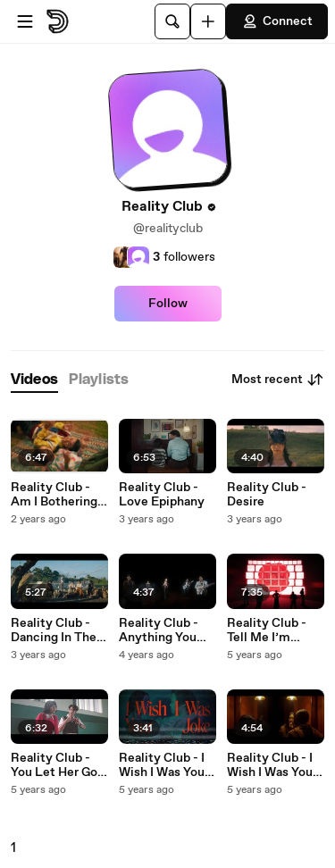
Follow (168, 304)
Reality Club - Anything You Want (159, 630)
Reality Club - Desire (267, 495)
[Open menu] (25, 21)
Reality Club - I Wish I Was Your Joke (164, 765)
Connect (277, 21)
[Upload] (208, 21)
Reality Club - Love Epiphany (162, 495)
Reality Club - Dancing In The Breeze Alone (54, 630)
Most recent (278, 380)
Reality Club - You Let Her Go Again (54, 765)
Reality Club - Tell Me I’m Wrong (267, 630)
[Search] (172, 21)
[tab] (34, 380)
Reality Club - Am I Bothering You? (54, 495)
